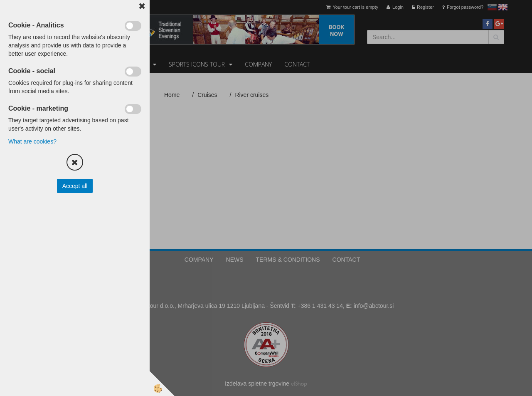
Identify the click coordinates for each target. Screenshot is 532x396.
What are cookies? (32, 141)
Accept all (75, 186)
